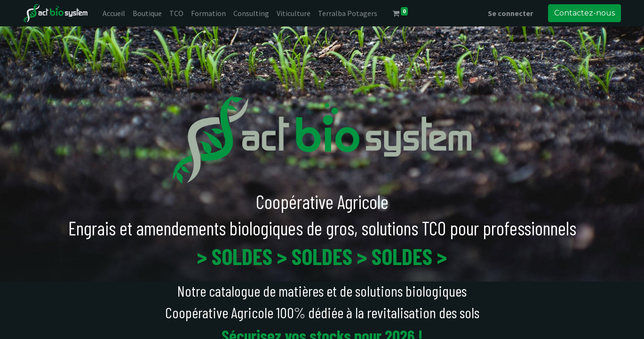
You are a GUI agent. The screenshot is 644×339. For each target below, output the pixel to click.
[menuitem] (114, 13)
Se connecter (510, 13)
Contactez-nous (584, 13)
